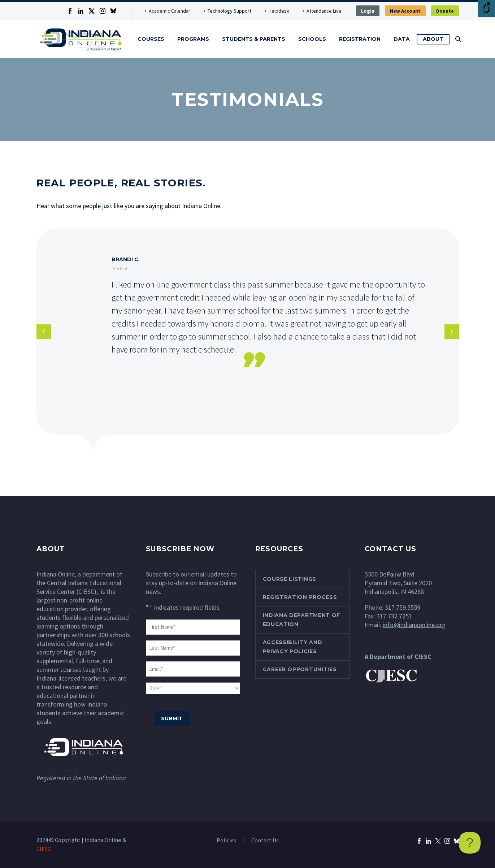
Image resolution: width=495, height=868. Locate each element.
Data (402, 39)
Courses (151, 39)
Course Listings (290, 579)
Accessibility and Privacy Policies (293, 647)
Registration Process (300, 597)
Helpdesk (279, 11)
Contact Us (265, 840)
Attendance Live (324, 11)
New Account (405, 11)
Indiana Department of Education (302, 620)
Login (368, 11)
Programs (193, 39)
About (433, 39)
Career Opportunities (300, 669)
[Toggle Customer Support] (470, 843)
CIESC (44, 849)
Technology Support (229, 11)
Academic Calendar (170, 11)
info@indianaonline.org (414, 625)
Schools (312, 39)
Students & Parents (254, 39)
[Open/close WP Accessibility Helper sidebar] (486, 9)
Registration (360, 39)
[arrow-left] (44, 332)
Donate (445, 11)
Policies (226, 840)
